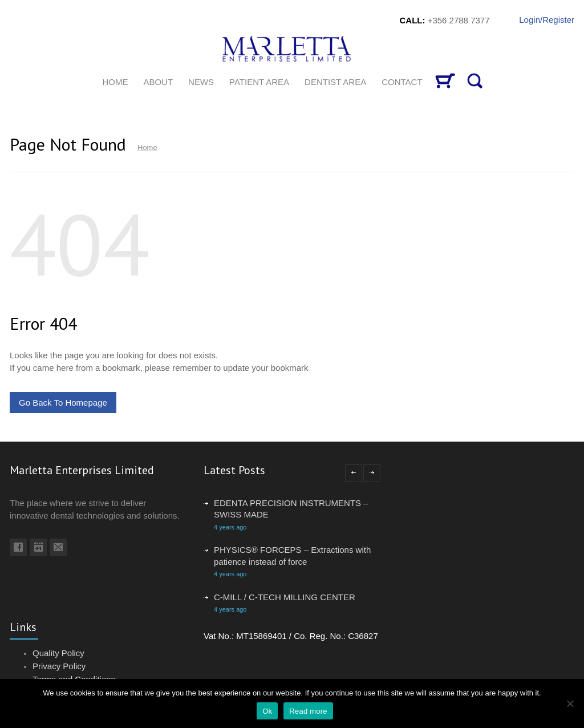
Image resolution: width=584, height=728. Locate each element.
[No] (570, 703)
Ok (267, 711)
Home (147, 147)
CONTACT (402, 82)
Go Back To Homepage (63, 403)
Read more (308, 711)
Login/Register (547, 20)
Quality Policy (58, 653)
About (158, 82)
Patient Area (259, 82)
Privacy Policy (59, 666)
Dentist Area (335, 82)
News (201, 82)
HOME (115, 82)
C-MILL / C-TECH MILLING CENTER (285, 597)
